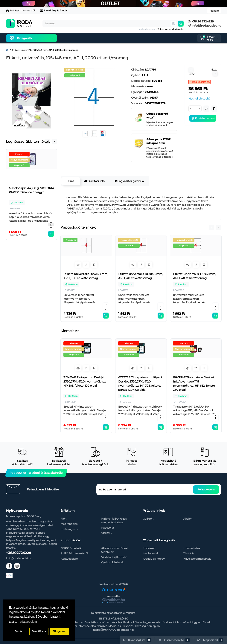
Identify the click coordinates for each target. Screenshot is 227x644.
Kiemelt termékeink (77, 38)
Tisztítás (189, 553)
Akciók (188, 519)
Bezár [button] (18, 631)
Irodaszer (149, 548)
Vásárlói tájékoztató (114, 557)
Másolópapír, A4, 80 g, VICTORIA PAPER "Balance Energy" (31, 190)
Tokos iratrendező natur (171, 29)
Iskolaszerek (151, 553)
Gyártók (148, 519)
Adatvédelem (69, 559)
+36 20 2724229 (201, 21)
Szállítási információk (21, 10)
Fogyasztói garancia (129, 181)
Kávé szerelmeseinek (197, 559)
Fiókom (214, 11)
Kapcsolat (108, 528)
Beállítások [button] (39, 631)
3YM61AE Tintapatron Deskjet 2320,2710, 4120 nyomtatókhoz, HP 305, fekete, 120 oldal (85, 381)
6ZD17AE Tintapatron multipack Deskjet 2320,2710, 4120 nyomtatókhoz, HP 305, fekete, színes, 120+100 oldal (140, 384)
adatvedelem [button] (28, 622)
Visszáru (107, 533)
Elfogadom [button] (59, 631)
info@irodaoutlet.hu (205, 26)
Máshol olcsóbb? (199, 99)
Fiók (63, 519)
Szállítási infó (94, 181)
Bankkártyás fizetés (54, 10)
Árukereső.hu (113, 596)
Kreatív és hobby (154, 559)
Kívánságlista (69, 529)
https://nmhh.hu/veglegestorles (114, 630)
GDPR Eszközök (71, 548)
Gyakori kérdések (112, 562)
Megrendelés (69, 524)
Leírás (70, 181)
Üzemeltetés (192, 548)
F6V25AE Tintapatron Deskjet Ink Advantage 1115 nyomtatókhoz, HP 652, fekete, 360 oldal (194, 384)
